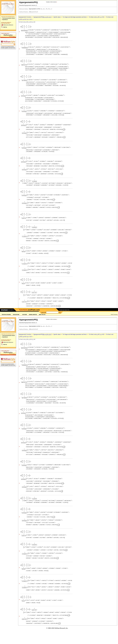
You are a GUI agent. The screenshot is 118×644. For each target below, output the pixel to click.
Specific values (57, 17)
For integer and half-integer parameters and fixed (75, 17)
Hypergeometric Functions (25, 17)
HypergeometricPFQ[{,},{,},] (42, 17)
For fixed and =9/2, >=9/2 (96, 17)
